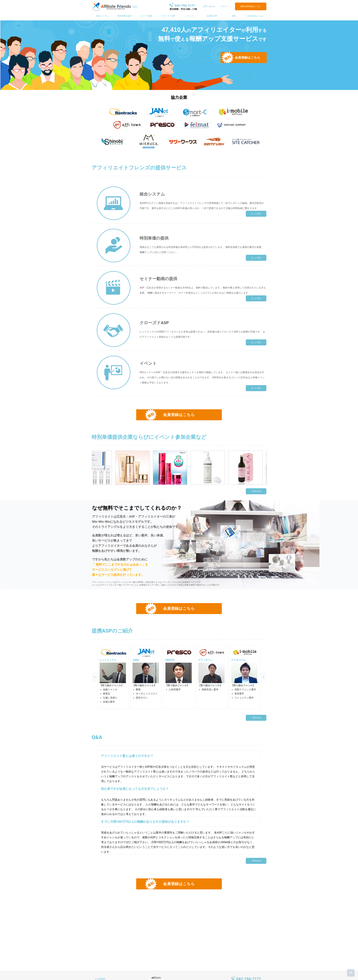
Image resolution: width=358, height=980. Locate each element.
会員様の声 (212, 16)
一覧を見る (256, 491)
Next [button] (263, 677)
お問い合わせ (209, 6)
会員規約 (101, 979)
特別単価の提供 (125, 16)
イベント (190, 16)
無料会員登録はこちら (251, 6)
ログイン (225, 6)
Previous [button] (95, 677)
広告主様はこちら (255, 16)
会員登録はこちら (248, 57)
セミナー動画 (146, 16)
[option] (113, 677)
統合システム (103, 16)
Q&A (234, 16)
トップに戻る (351, 973)
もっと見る (256, 214)
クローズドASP (168, 16)
